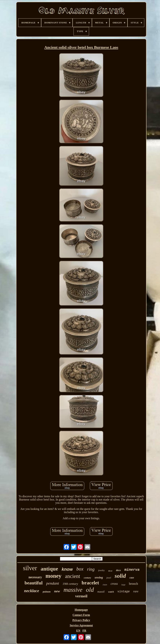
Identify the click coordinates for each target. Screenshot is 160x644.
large (123, 585)
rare (136, 591)
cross (114, 584)
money (53, 576)
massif (101, 592)
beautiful (34, 583)
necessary (35, 577)
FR (84, 631)
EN (78, 631)
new (57, 591)
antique (49, 569)
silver (30, 568)
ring (91, 569)
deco (118, 570)
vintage (124, 592)
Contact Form (81, 615)
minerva (132, 570)
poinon (47, 592)
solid (120, 576)
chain (105, 585)
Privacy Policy (81, 620)
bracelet (90, 583)
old (90, 590)
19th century (70, 584)
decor (110, 571)
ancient (73, 576)
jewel (109, 578)
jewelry (101, 570)
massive (73, 590)
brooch (133, 584)
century (87, 578)
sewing (99, 577)
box (80, 569)
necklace (32, 591)
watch (111, 592)
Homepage (81, 610)
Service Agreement (81, 625)
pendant (53, 583)
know (67, 569)
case (132, 578)
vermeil (81, 596)
